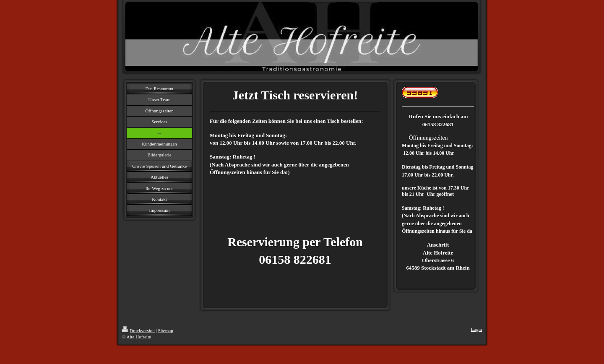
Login (476, 329)
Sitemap (166, 330)
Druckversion (138, 330)
